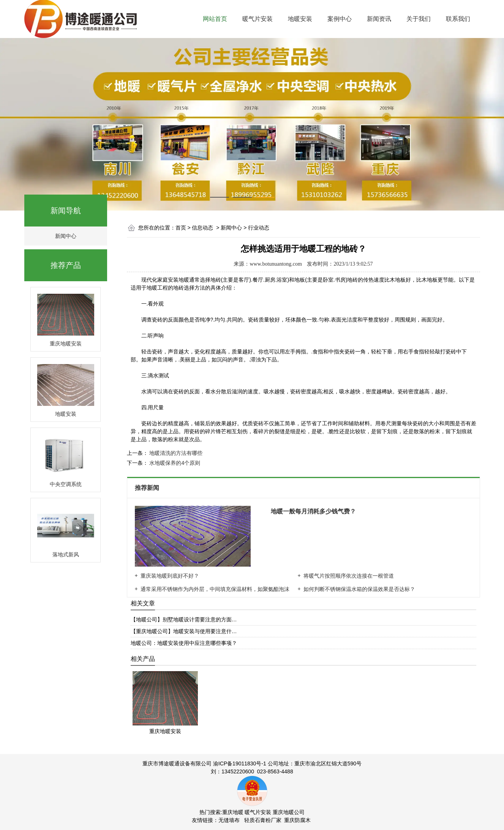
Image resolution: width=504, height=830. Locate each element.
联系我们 (458, 19)
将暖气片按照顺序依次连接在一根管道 (349, 576)
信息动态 (202, 228)
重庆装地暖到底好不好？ (170, 576)
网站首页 (215, 19)
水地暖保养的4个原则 (174, 463)
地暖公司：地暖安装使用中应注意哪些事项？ (184, 643)
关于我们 (419, 19)
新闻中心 (66, 236)
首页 (181, 228)
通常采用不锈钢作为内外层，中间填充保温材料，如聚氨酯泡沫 (215, 589)
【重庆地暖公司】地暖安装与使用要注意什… (184, 631)
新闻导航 (66, 211)
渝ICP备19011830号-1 (240, 763)
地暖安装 (300, 19)
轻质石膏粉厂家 (263, 820)
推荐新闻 (148, 488)
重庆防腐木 (297, 820)
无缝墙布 (229, 820)
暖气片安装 (258, 19)
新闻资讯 (379, 19)
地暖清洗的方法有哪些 (175, 453)
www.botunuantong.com (276, 264)
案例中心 (340, 19)
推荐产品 (66, 265)
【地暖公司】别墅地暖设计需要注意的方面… (184, 619)
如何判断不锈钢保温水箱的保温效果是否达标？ (359, 589)
